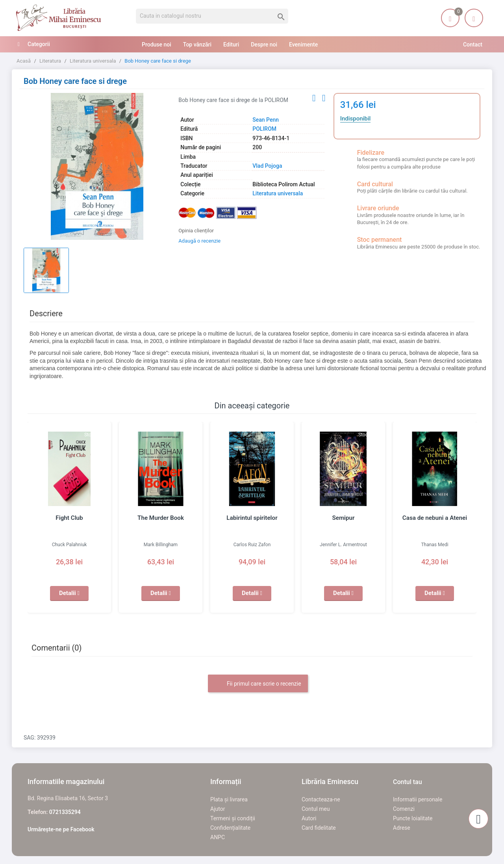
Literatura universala (278, 193)
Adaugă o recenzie (199, 241)
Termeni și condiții (233, 818)
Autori (309, 818)
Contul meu (316, 809)
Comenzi (404, 809)
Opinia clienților (196, 231)
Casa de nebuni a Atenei (435, 518)
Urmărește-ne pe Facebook (61, 829)
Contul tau (408, 782)
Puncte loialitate (413, 818)
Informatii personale (418, 799)
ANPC (218, 837)
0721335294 (65, 812)
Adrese (402, 828)
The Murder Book (161, 518)
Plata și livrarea (229, 799)
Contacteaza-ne (321, 799)
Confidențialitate (230, 828)
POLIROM (264, 129)
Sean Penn (266, 120)
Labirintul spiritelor (252, 518)
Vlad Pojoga (267, 166)
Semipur (343, 518)
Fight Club (69, 518)
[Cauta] (212, 16)
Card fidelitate (319, 828)
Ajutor (218, 809)
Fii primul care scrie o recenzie (258, 684)
